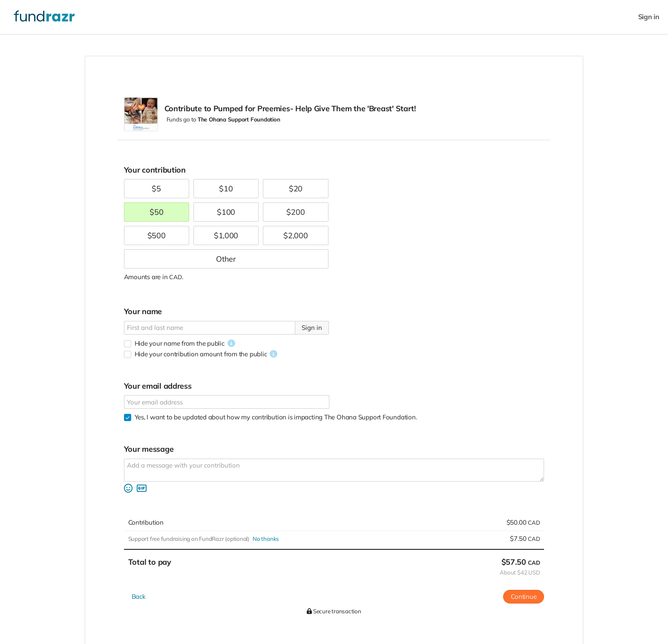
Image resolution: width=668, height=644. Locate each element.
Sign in (649, 17)
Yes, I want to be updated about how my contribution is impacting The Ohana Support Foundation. (276, 417)
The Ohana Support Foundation (239, 119)
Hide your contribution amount (201, 354)
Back (139, 596)
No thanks (266, 539)
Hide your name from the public (180, 343)
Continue (524, 596)
